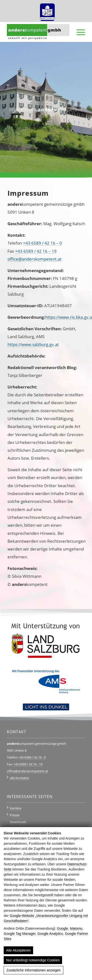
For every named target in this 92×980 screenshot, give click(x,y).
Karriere (16, 808)
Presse (15, 815)
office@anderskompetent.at (31, 259)
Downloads (18, 822)
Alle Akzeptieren (18, 950)
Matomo (76, 928)
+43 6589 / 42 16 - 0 (32, 757)
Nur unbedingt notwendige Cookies (33, 960)
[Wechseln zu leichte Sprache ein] (47, 10)
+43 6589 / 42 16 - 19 (28, 764)
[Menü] (78, 32)
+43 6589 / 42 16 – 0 (39, 243)
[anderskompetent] (38, 32)
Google (62, 928)
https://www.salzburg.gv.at (30, 344)
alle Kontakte (19, 778)
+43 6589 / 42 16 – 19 (33, 251)
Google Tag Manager (20, 934)
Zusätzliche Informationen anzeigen (33, 970)
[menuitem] (47, 10)
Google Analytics (50, 934)
